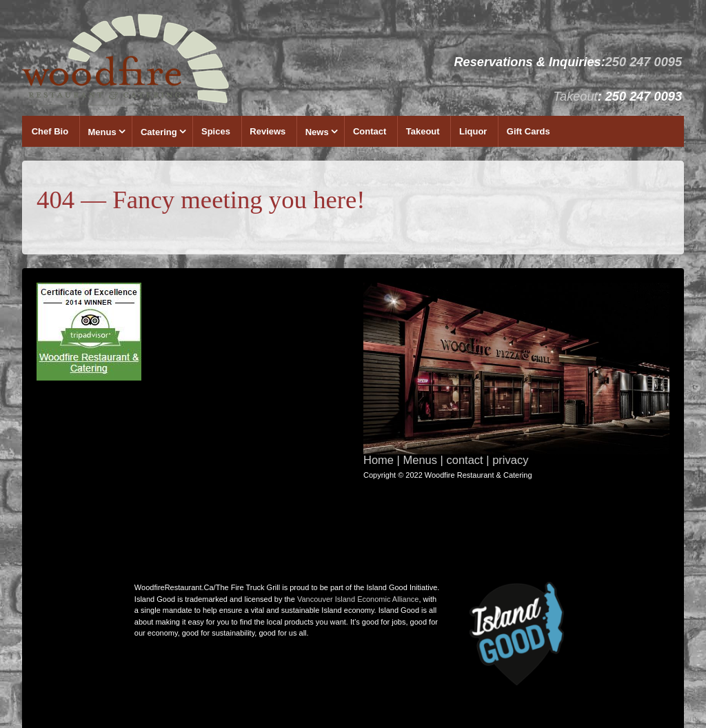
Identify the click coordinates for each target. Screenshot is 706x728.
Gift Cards (528, 131)
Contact (370, 131)
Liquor (473, 131)
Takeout (576, 97)
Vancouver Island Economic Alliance (358, 599)
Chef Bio (50, 131)
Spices (216, 131)
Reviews (268, 131)
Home (379, 460)
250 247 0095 (644, 62)
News (317, 132)
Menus (102, 132)
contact (464, 460)
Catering (159, 132)
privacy (510, 460)
